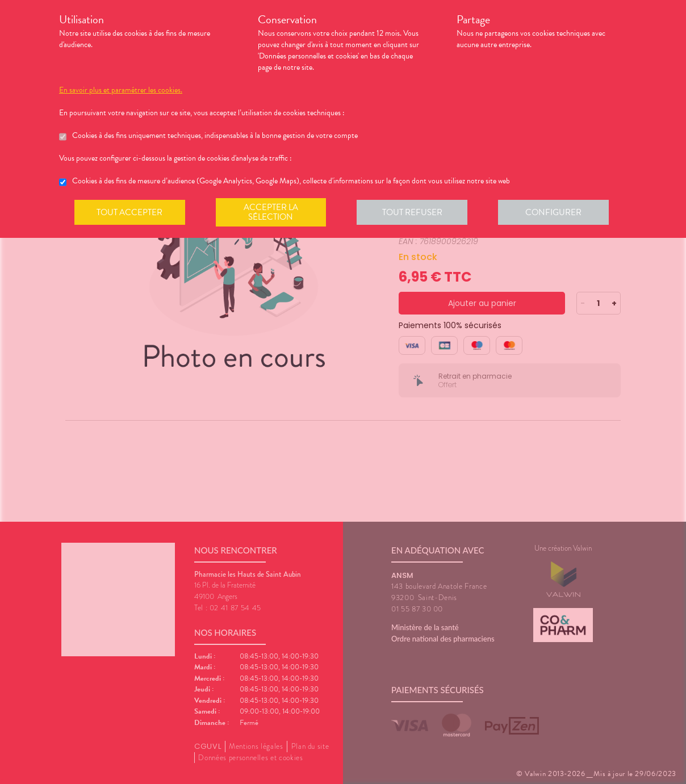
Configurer (556, 212)
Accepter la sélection (272, 212)
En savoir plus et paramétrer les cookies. (121, 90)
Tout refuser (414, 212)
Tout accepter (130, 212)
